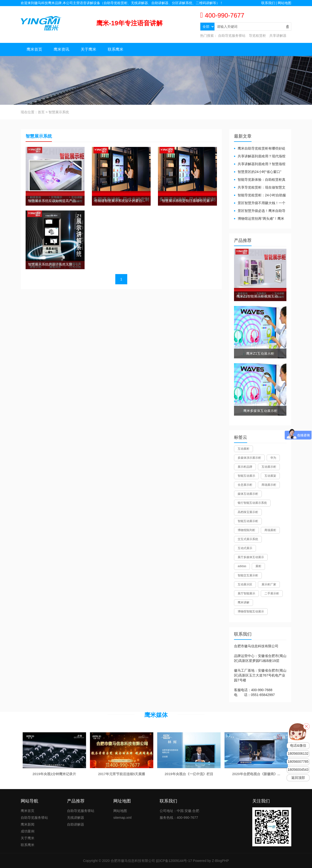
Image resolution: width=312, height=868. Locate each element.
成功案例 (28, 831)
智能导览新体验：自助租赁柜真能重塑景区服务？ (260, 180)
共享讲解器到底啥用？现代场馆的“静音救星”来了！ (260, 157)
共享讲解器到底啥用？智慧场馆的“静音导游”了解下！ (260, 164)
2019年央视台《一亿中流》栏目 (189, 774)
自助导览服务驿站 (232, 36)
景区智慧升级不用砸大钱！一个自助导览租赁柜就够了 (260, 203)
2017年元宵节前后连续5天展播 (122, 774)
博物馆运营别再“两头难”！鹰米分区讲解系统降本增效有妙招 (259, 219)
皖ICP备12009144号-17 (174, 861)
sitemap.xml (122, 818)
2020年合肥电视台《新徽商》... (256, 774)
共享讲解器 (278, 36)
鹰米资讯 (61, 49)
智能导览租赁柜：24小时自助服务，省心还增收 (260, 196)
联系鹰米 (116, 49)
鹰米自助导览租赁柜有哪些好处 (262, 148)
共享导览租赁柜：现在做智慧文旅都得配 (260, 188)
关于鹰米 (88, 49)
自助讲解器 (76, 824)
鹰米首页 (34, 49)
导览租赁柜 (257, 36)
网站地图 (284, 3)
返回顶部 (298, 778)
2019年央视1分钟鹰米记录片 (54, 774)
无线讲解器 (76, 818)
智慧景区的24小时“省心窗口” (259, 172)
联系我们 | (269, 3)
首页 (41, 112)
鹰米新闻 (28, 824)
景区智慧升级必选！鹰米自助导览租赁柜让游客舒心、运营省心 (260, 211)
